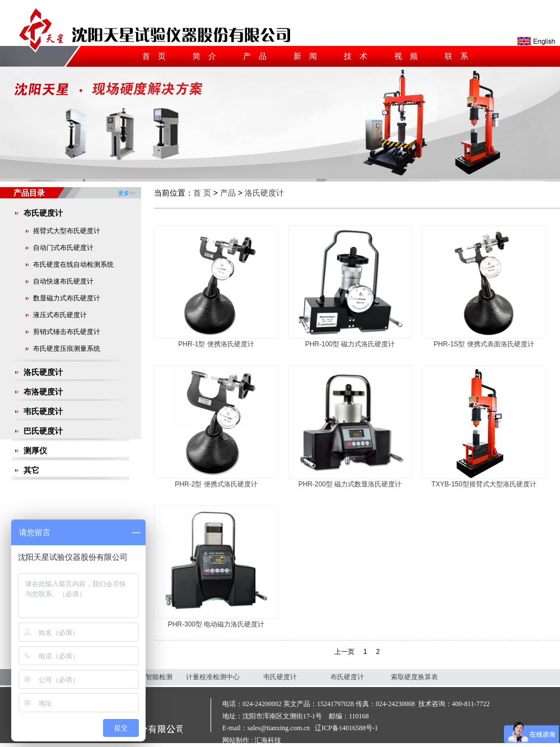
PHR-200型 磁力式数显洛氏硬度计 (350, 484)
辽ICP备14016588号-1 (346, 728)
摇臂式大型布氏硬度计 (67, 231)
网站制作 (236, 740)
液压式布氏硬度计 (60, 315)
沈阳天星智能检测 (146, 677)
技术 (360, 56)
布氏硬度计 (43, 213)
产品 (259, 56)
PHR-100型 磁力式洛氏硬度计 (350, 344)
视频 (410, 56)
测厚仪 (35, 451)
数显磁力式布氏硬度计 (67, 298)
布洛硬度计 (43, 392)
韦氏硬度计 (43, 411)
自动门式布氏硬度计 (63, 248)
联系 (460, 56)
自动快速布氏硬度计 (63, 281)
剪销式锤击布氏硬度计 (67, 332)
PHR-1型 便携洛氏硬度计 (216, 344)
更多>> (127, 189)
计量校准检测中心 (213, 677)
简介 (208, 56)
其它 (31, 470)
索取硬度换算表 (414, 677)
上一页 (344, 652)
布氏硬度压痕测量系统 (67, 349)
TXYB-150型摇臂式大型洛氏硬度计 (484, 484)
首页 (158, 56)
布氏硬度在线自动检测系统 (73, 265)
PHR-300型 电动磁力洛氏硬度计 (216, 624)
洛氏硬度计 (43, 372)
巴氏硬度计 (43, 431)
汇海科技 (268, 740)
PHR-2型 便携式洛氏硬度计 (216, 484)
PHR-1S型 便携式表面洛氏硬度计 (484, 344)
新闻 (309, 56)
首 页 (202, 193)
